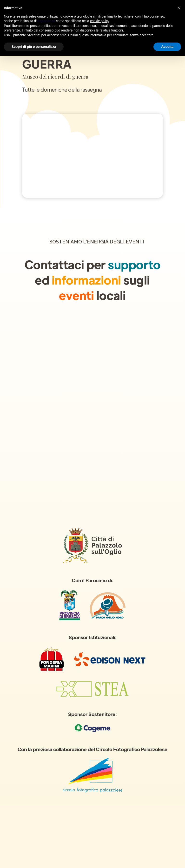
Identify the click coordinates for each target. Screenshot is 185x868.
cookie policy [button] (100, 21)
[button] (179, 8)
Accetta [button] (167, 47)
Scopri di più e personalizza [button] (34, 47)
